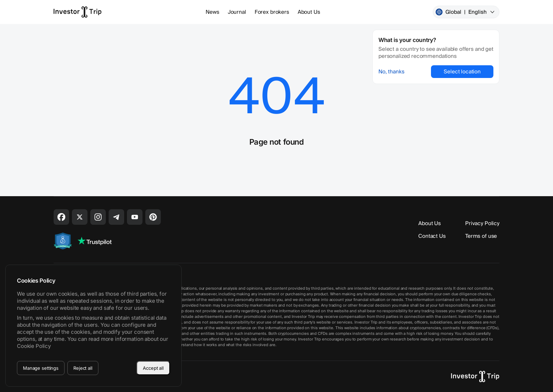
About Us (309, 12)
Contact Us (432, 236)
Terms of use (481, 236)
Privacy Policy (482, 223)
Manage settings (41, 368)
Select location (462, 72)
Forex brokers (272, 12)
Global (465, 12)
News (212, 12)
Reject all (83, 368)
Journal (237, 12)
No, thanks (391, 72)
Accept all (153, 368)
